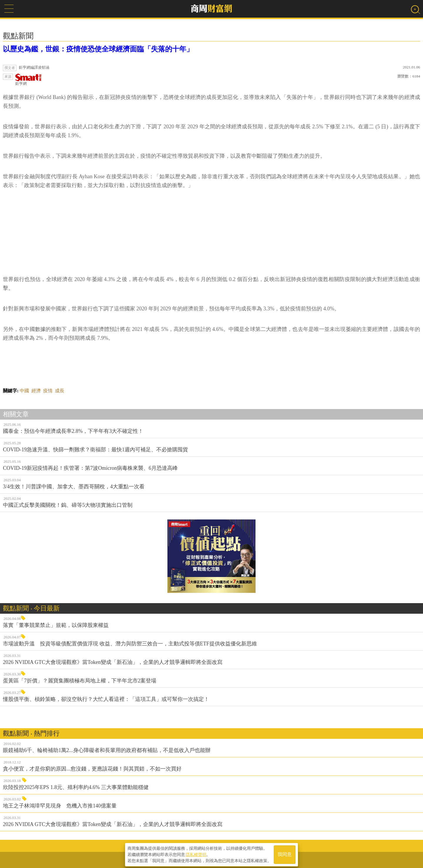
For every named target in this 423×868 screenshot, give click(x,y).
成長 (60, 391)
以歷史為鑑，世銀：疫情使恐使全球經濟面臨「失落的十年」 (98, 49)
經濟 (36, 391)
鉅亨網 (28, 80)
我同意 (285, 854)
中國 (24, 391)
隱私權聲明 (196, 854)
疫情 (48, 391)
